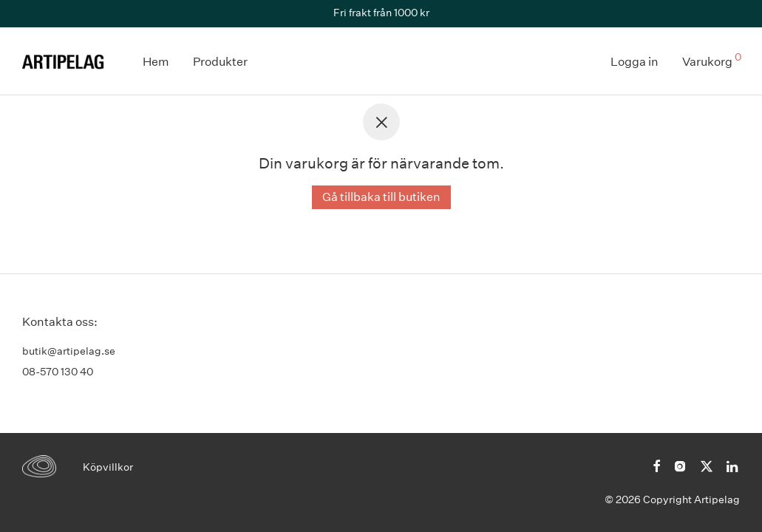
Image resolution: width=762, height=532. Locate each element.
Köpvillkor (108, 467)
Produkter (220, 62)
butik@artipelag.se (69, 351)
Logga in (635, 62)
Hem (156, 62)
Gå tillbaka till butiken (381, 197)
